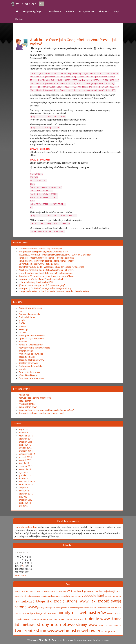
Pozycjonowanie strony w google (34, 348)
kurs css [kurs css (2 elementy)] (86, 608)
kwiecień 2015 (25, 442)
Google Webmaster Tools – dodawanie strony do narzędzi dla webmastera (54, 291)
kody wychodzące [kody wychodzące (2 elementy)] (63, 608)
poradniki (23, 342)
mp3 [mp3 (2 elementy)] (24, 613)
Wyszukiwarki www (28, 375)
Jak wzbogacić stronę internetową (35, 398)
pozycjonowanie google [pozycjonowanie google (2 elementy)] (39, 619)
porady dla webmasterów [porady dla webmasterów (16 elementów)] (82, 613)
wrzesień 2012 (26, 485)
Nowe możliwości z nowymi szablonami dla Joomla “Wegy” (46, 261)
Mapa (117, 11)
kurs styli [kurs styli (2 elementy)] (114, 608)
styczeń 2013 (25, 472)
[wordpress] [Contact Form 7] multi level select (41, 279)
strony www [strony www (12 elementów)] (87, 625)
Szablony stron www (29, 363)
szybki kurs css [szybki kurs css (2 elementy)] (115, 625)
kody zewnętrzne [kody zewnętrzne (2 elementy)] (76, 608)
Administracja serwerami (55, 49)
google (22, 320)
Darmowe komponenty (29, 314)
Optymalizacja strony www (31, 339)
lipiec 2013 (24, 463)
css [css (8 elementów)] (70, 591)
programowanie (26, 351)
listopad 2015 (25, 433)
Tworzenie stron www (29, 372)
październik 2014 (27, 454)
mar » (23, 575)
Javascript (23, 329)
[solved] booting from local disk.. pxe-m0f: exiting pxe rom (46, 273)
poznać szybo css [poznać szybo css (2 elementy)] (114, 613)
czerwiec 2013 (26, 466)
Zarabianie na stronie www (31, 378)
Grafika (22, 323)
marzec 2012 (25, 503)
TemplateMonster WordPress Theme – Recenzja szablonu (46, 258)
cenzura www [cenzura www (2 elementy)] (61, 591)
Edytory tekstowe (27, 317)
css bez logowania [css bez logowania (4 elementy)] (83, 591)
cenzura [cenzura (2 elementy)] (37, 591)
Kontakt (19, 19)
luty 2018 (23, 430)
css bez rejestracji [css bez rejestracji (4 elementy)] (105, 591)
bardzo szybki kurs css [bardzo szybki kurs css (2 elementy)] (24, 591)
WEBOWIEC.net (26, 4)
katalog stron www (28, 407)
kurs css (23, 332)
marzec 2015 (25, 445)
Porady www (55, 11)
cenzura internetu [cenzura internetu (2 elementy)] (48, 591)
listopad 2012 (25, 478)
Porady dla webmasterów (31, 345)
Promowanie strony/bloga (31, 354)
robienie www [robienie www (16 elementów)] (97, 618)
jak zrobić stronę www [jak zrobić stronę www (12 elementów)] (68, 601)
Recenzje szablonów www (31, 360)
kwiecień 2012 (25, 500)
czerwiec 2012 (26, 494)
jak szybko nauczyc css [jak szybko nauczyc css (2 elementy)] (113, 596)
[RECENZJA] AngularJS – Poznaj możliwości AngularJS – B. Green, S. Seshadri (55, 255)
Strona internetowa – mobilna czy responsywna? (42, 249)
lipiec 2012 (24, 491)
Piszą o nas (104, 11)
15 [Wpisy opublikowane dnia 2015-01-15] (23, 566)
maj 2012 (23, 497)
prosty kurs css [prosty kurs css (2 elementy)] (54, 619)
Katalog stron (25, 401)
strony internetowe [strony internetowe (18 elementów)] (56, 624)
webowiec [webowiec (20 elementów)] (91, 631)
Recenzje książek (27, 357)
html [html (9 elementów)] (100, 596)
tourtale (22, 369)
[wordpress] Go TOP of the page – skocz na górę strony (45, 288)
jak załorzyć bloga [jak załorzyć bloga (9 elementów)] (30, 601)
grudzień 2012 (26, 475)
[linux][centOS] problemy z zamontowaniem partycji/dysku (46, 276)
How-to (22, 326)
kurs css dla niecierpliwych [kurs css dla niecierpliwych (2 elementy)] (100, 608)
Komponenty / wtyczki (33, 11)
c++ (20, 311)
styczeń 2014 (25, 457)
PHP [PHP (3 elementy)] (54, 613)
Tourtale (70, 11)
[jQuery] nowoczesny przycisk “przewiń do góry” (42, 285)
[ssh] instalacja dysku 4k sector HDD (36, 282)
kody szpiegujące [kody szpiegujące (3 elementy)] (47, 608)
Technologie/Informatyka (31, 366)
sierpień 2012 (25, 488)
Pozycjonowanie (86, 11)
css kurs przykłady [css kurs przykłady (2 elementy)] (33, 596)
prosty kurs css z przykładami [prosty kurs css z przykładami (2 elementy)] (72, 619)
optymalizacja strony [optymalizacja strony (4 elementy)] (39, 613)
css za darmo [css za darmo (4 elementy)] (78, 596)
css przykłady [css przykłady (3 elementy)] (64, 596)
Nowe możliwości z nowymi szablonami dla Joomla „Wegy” (46, 410)
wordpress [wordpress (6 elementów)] (108, 631)
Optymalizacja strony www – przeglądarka (39, 264)
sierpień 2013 (25, 460)
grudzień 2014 (26, 451)
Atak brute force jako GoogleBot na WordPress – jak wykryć (73, 42)
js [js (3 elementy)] (38, 608)
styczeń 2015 (25, 448)
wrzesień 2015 (26, 436)
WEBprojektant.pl (27, 404)
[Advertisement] (70, 27)
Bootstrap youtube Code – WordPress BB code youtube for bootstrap (51, 267)
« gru (17, 575)
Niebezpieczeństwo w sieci (80, 49)
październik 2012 (27, 482)
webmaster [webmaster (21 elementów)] (70, 631)
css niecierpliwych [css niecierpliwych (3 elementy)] (49, 596)
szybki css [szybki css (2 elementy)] (103, 625)
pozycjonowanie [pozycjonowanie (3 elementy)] (22, 619)
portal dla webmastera (26, 527)
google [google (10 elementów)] (91, 596)
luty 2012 (23, 506)
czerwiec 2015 (26, 439)
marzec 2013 (25, 469)
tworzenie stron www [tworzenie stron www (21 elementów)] (36, 631)
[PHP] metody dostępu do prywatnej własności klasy (43, 252)
